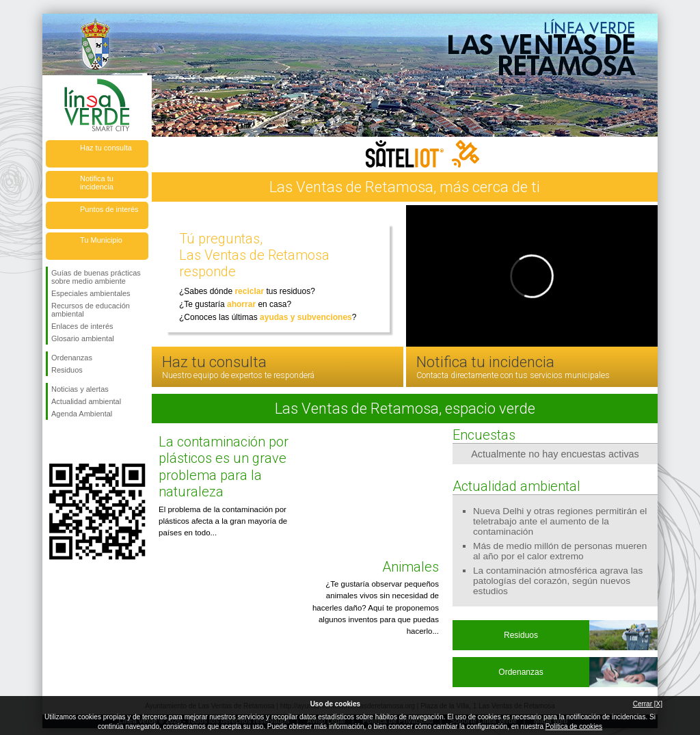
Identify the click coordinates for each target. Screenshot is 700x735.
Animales (410, 567)
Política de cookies (574, 726)
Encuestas (484, 435)
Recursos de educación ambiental (91, 310)
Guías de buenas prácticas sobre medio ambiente (96, 277)
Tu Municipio (101, 240)
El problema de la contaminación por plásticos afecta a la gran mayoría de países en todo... (223, 521)
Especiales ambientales (91, 293)
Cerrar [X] (648, 704)
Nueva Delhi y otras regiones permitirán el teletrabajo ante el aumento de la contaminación (560, 521)
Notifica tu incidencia (97, 183)
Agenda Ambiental (82, 414)
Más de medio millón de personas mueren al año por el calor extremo (560, 551)
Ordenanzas (72, 358)
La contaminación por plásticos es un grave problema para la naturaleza (224, 467)
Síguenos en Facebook (54, 442)
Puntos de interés (109, 209)
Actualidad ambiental (86, 401)
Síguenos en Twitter (77, 442)
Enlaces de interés (82, 326)
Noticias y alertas (80, 389)
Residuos (67, 370)
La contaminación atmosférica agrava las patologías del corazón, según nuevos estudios (558, 581)
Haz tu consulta (106, 148)
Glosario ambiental (83, 338)
